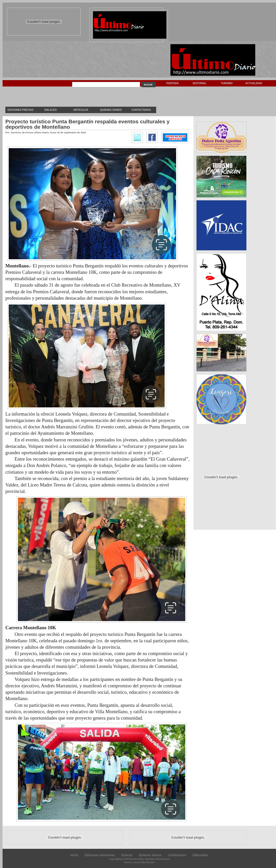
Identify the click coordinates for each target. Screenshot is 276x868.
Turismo (227, 83)
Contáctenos (177, 855)
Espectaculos (200, 90)
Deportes (227, 90)
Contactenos (141, 110)
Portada (173, 83)
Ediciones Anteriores (100, 855)
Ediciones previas (20, 110)
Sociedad (254, 90)
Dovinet (150, 862)
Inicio (74, 855)
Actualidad (254, 83)
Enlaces (51, 110)
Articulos (81, 110)
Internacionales (172, 90)
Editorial (200, 83)
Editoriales (200, 855)
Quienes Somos (111, 110)
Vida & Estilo (172, 96)
